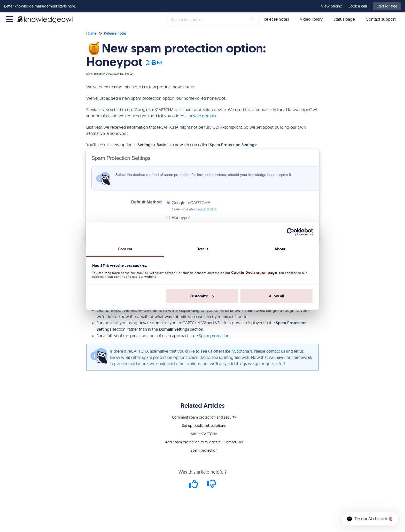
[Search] (252, 19)
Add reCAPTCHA (204, 434)
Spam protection (214, 336)
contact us (276, 351)
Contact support (381, 19)
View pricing (332, 6)
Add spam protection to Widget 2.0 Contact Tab (204, 442)
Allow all (277, 296)
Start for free (387, 6)
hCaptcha (240, 351)
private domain (202, 116)
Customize (202, 296)
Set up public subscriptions (204, 426)
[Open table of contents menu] (10, 18)
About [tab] (280, 249)
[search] (208, 19)
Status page (344, 19)
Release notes (276, 19)
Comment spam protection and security (204, 417)
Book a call (358, 6)
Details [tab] (203, 249)
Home (91, 33)
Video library (311, 19)
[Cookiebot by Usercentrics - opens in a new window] (290, 232)
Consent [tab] (125, 249)
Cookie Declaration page (254, 273)
